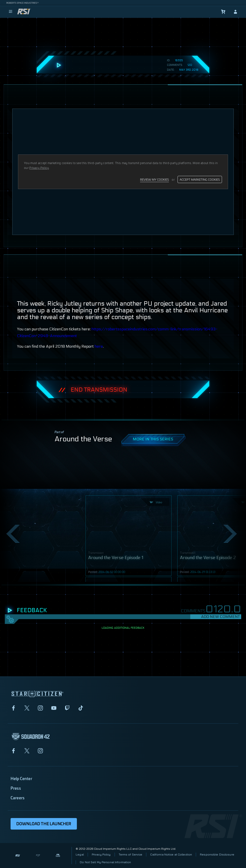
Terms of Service (131, 854)
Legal (80, 854)
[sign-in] (235, 12)
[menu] (11, 12)
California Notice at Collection (171, 854)
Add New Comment (220, 617)
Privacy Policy (101, 854)
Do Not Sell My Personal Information (105, 862)
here (99, 346)
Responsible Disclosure (217, 854)
